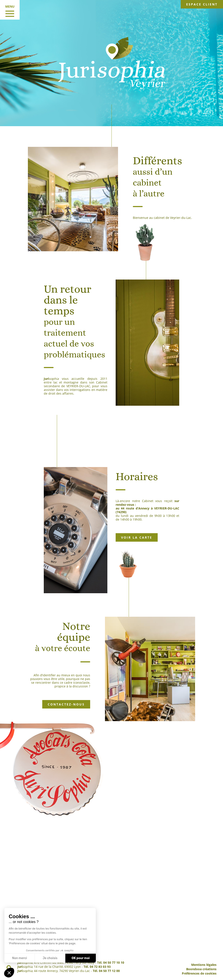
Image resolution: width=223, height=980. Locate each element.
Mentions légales (204, 965)
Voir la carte (137, 537)
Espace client (202, 4)
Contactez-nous (66, 704)
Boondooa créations (201, 969)
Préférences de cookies (199, 973)
